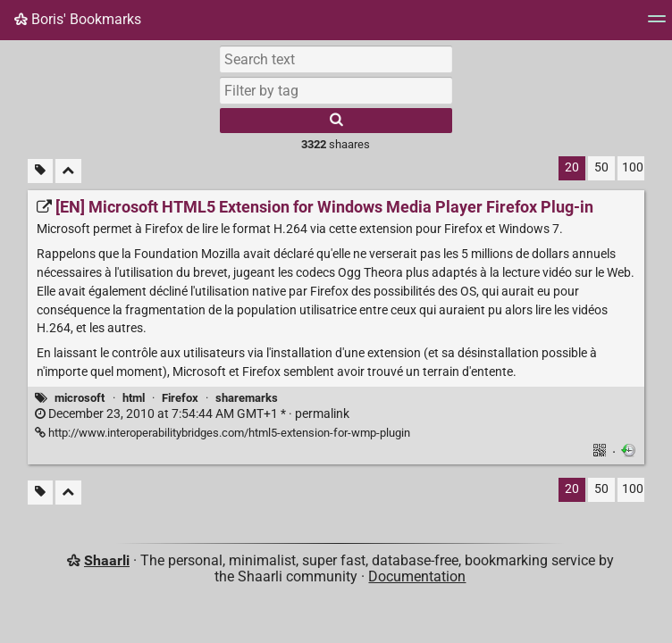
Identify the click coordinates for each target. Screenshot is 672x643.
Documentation (417, 576)
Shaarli (107, 560)
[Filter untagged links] (40, 171)
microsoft (80, 398)
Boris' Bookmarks (78, 19)
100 (633, 167)
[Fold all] (68, 171)
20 (572, 167)
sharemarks (247, 398)
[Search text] (336, 59)
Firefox (180, 398)
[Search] (336, 121)
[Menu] (657, 25)
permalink (192, 414)
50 (601, 167)
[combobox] (336, 90)
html (134, 398)
